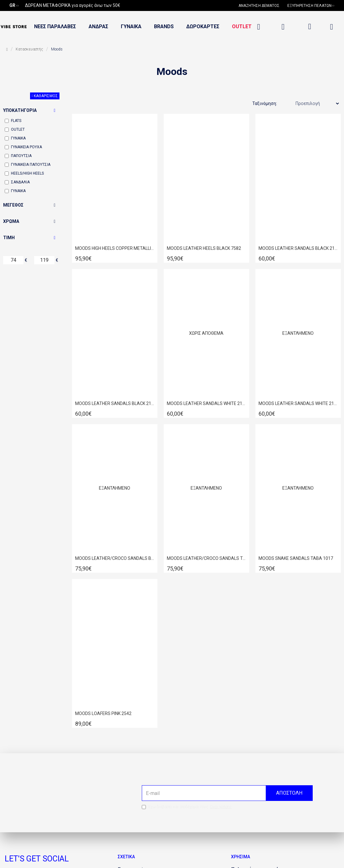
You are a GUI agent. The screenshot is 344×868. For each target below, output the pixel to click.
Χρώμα (11, 221)
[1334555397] (260, 27)
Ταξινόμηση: (265, 103)
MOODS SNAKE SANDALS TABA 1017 (296, 558)
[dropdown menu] (310, 27)
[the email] (227, 793)
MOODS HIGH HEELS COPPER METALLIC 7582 (115, 248)
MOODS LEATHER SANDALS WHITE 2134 (298, 403)
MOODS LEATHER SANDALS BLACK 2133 (298, 248)
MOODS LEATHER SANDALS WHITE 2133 (206, 403)
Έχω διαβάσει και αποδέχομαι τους (187, 807)
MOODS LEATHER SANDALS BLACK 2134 (115, 403)
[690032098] (261, 6)
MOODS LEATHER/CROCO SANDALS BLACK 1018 (115, 558)
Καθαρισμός (46, 96)
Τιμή (9, 238)
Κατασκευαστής (29, 49)
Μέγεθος (13, 205)
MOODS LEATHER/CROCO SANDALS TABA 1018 (206, 558)
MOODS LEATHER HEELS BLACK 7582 (204, 248)
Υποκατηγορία (20, 110)
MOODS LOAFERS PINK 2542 (103, 713)
